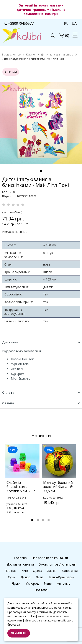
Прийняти (19, 633)
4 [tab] (49, 520)
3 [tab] (43, 520)
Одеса (38, 571)
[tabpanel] (41, 123)
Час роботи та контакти (50, 558)
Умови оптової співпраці (57, 564)
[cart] (61, 35)
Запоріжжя (70, 571)
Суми (12, 577)
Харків (52, 571)
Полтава (41, 590)
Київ (25, 571)
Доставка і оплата (20, 564)
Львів (40, 577)
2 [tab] (38, 520)
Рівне (48, 583)
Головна (20, 558)
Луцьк (16, 583)
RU (66, 23)
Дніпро (26, 577)
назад (11, 72)
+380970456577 (19, 23)
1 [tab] (41, 171)
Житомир (64, 583)
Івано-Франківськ (61, 577)
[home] (12, 55)
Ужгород (32, 583)
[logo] (22, 36)
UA (74, 23)
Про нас (10, 571)
